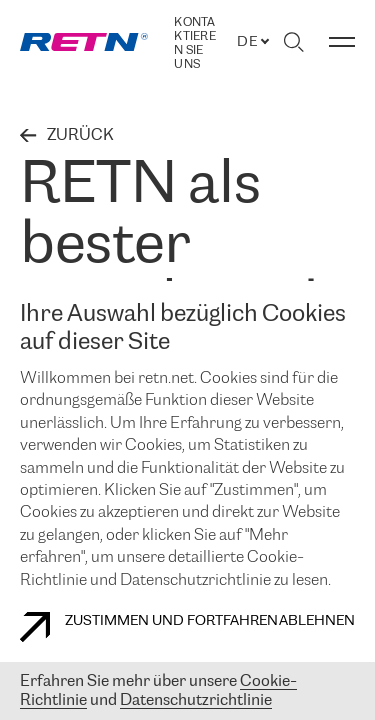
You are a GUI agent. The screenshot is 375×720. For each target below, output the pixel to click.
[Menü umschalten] (342, 42)
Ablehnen (317, 621)
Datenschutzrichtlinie (196, 700)
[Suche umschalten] (293, 42)
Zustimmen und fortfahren (149, 627)
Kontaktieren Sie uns (194, 43)
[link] (84, 42)
